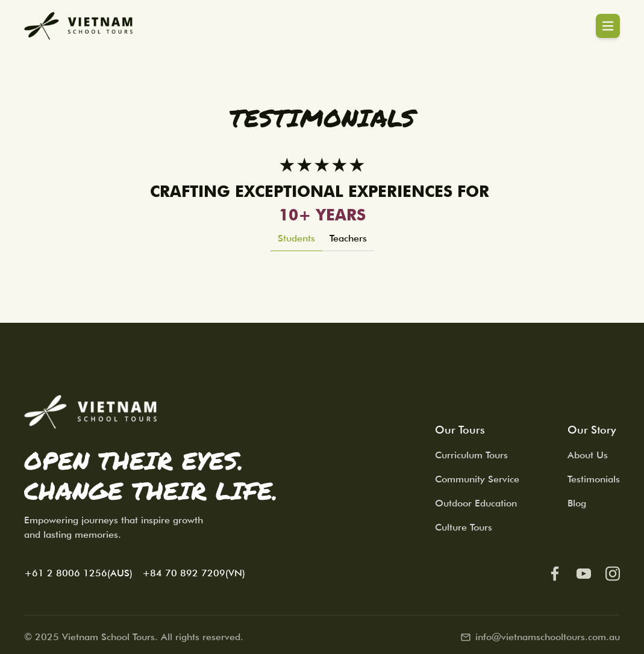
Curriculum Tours (471, 455)
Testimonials (594, 479)
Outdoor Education (476, 503)
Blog (577, 503)
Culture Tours (464, 527)
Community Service (477, 479)
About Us (588, 455)
